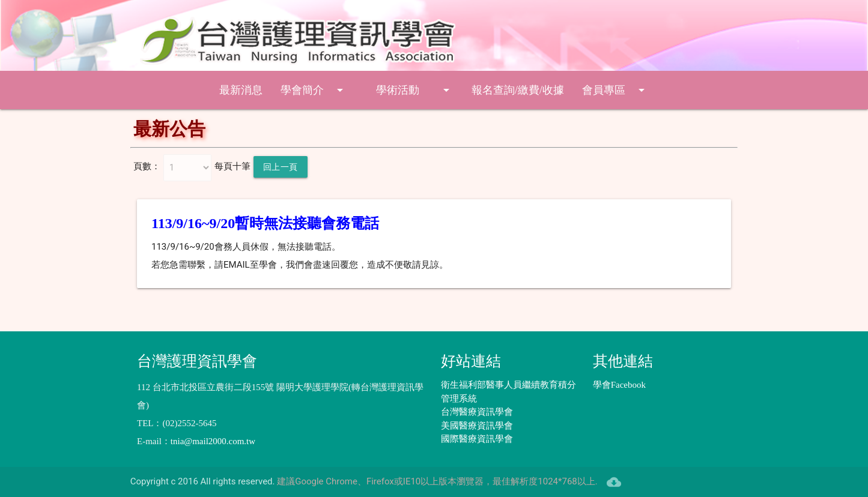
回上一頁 (281, 167)
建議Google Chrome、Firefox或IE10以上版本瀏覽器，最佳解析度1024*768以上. (437, 481)
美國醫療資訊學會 (477, 426)
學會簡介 (314, 90)
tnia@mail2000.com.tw (213, 441)
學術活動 (415, 90)
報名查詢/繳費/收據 (518, 90)
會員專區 (615, 90)
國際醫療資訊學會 (477, 439)
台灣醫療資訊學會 (477, 412)
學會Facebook (619, 385)
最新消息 (241, 90)
